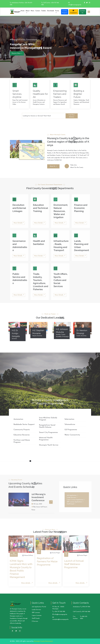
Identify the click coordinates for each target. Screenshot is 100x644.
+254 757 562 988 (59, 612)
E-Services (35, 621)
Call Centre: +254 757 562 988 (50, 4)
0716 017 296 (85, 607)
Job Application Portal (39, 607)
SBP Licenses (36, 613)
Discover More (17, 53)
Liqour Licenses (37, 615)
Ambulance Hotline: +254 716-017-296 (21, 4)
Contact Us (82, 12)
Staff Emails (36, 618)
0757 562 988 (85, 612)
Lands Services (36, 610)
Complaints (74, 12)
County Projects (65, 12)
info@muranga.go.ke (75, 4)
